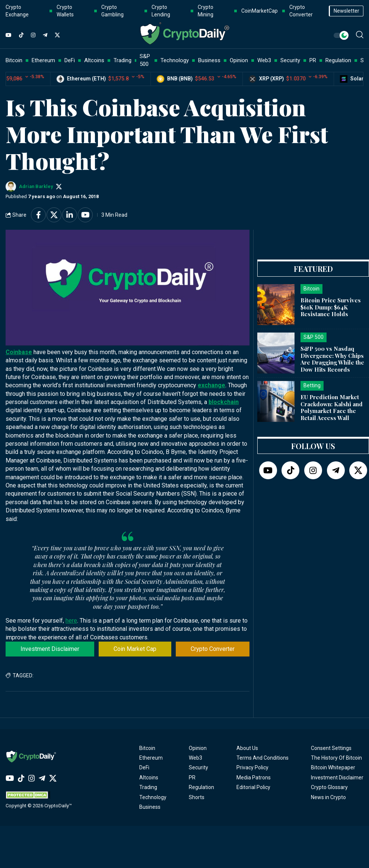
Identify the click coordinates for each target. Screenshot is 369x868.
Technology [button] (175, 60)
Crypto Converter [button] (301, 11)
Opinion (198, 748)
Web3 (195, 758)
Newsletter (346, 11)
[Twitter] (57, 35)
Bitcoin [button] (14, 60)
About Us (247, 748)
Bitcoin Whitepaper (333, 767)
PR (192, 778)
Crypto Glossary (329, 787)
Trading (148, 787)
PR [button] (313, 60)
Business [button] (209, 60)
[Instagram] (33, 35)
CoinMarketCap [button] (260, 11)
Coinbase (19, 352)
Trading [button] (123, 60)
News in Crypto (328, 797)
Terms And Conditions (263, 758)
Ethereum (151, 758)
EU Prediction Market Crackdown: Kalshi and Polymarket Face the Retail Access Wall (332, 407)
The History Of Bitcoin (336, 758)
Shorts (197, 797)
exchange (211, 385)
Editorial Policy (253, 787)
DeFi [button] (70, 60)
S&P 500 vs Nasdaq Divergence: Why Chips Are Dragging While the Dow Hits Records (332, 359)
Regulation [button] (338, 60)
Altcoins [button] (94, 60)
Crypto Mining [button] (206, 11)
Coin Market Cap (135, 649)
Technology (153, 797)
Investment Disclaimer (50, 649)
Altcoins (149, 778)
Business (150, 807)
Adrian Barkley (36, 186)
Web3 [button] (264, 60)
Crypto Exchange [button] (17, 11)
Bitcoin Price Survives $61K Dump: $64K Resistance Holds (331, 307)
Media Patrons (254, 778)
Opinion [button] (239, 60)
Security (198, 767)
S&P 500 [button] (145, 60)
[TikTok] (21, 35)
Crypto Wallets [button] (65, 11)
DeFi (144, 767)
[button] (360, 35)
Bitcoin (147, 748)
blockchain (224, 402)
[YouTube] (9, 35)
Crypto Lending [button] (161, 11)
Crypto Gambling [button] (112, 11)
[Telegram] (45, 35)
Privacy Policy (252, 767)
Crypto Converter (213, 649)
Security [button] (290, 60)
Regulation (201, 787)
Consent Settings (331, 748)
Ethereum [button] (43, 60)
